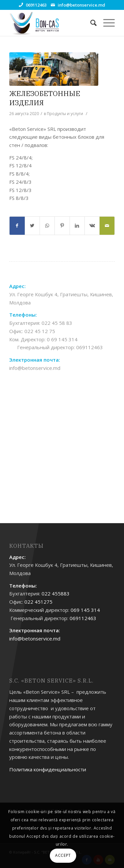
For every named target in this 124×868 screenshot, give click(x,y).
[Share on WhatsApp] (47, 226)
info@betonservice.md (81, 5)
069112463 (36, 5)
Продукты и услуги (65, 114)
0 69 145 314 (62, 339)
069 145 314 (85, 610)
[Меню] (106, 23)
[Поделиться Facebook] (17, 226)
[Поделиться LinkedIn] (77, 226)
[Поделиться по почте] (107, 226)
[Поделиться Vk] (92, 226)
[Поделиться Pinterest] (62, 226)
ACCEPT (63, 855)
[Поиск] (90, 23)
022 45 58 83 (57, 323)
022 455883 (56, 593)
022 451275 (38, 602)
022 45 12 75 (40, 331)
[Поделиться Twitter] (32, 226)
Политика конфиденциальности (48, 769)
